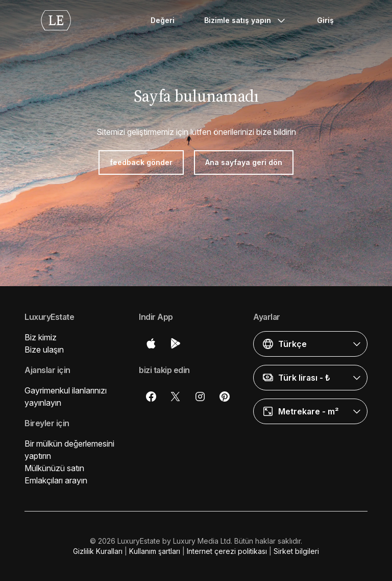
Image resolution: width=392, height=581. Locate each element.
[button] (310, 344)
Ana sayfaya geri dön (244, 162)
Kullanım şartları (155, 551)
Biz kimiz (41, 337)
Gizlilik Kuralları (98, 551)
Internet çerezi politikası (227, 551)
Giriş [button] (325, 20)
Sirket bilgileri (296, 551)
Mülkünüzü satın (54, 468)
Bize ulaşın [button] (44, 350)
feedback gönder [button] (141, 162)
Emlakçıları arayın (56, 480)
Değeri (163, 20)
